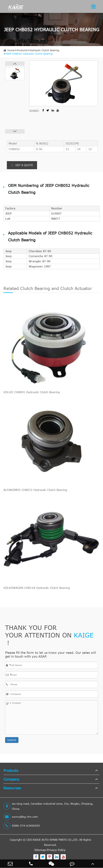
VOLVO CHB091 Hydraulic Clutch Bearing (32, 392)
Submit (12, 740)
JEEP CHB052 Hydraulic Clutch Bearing (29, 54)
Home (11, 50)
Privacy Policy (56, 850)
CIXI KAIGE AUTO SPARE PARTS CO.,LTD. (52, 840)
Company (11, 779)
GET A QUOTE (22, 165)
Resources (12, 788)
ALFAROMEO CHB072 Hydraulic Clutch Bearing (35, 490)
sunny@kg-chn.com (21, 817)
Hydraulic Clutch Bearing (44, 50)
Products (22, 50)
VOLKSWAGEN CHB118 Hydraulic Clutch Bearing (37, 588)
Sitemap (40, 850)
